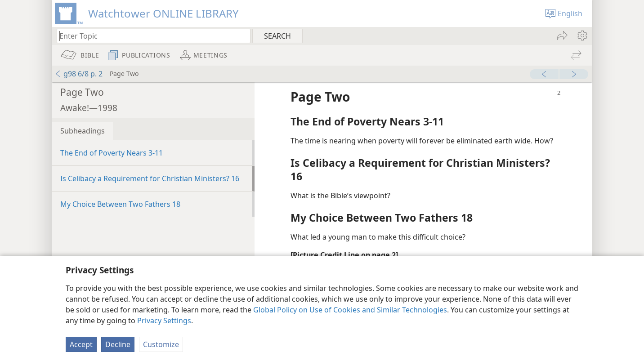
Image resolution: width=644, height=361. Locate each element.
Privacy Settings (164, 321)
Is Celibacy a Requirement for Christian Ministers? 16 (150, 178)
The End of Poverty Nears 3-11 (112, 153)
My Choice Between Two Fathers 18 (120, 204)
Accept (81, 344)
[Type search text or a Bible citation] (149, 36)
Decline (118, 344)
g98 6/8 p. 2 (78, 74)
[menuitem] (582, 36)
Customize (161, 344)
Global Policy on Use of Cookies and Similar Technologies (350, 310)
